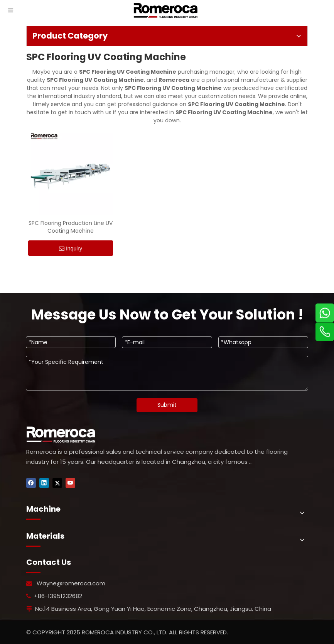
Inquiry (71, 249)
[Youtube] (70, 483)
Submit (167, 405)
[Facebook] (31, 483)
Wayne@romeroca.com (71, 583)
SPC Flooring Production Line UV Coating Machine (71, 227)
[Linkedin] (44, 483)
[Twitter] (57, 483)
